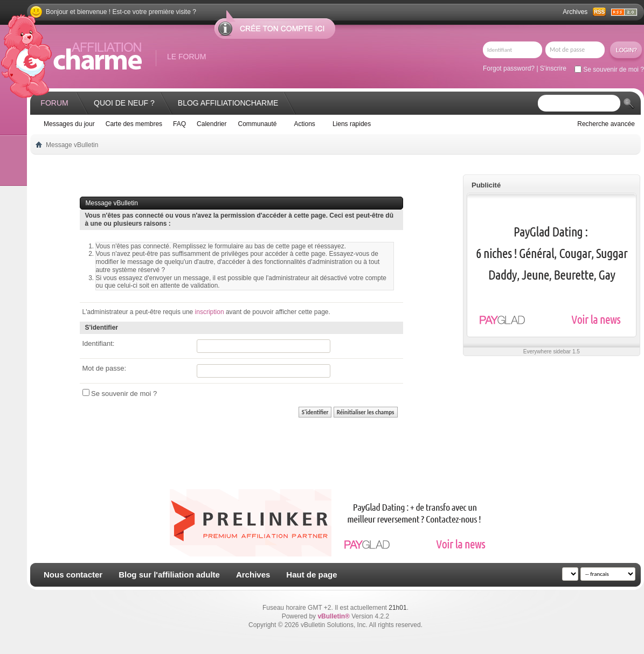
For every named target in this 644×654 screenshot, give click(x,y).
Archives (575, 12)
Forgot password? (509, 68)
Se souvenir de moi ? (609, 69)
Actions (305, 124)
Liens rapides (352, 124)
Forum (54, 103)
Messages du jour (69, 124)
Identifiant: (99, 343)
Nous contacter (73, 575)
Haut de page (311, 575)
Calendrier (212, 124)
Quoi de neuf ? (124, 103)
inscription (210, 312)
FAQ (179, 124)
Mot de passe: (105, 368)
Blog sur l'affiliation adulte (169, 575)
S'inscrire (553, 68)
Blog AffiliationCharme (228, 103)
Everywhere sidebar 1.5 (552, 352)
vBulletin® (334, 616)
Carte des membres (134, 124)
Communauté (257, 124)
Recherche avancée (606, 124)
